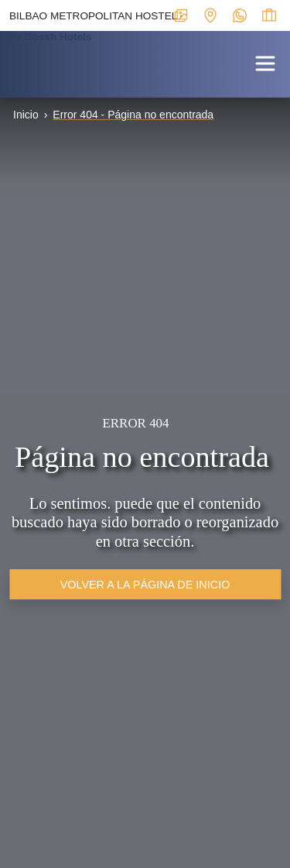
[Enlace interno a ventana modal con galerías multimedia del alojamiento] (181, 15)
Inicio (26, 115)
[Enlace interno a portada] (12, 61)
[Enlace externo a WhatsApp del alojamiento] (240, 15)
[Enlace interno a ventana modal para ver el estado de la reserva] (269, 15)
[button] (265, 62)
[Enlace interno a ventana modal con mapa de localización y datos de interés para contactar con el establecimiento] (210, 15)
